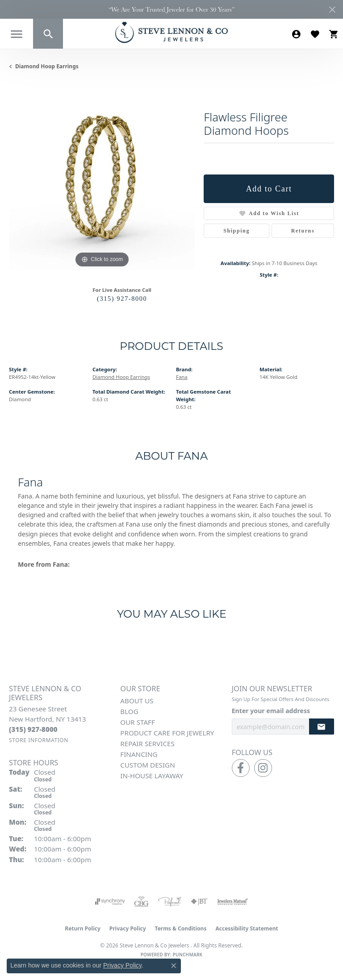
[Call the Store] (33, 729)
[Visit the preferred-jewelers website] (170, 901)
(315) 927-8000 (122, 299)
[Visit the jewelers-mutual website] (232, 901)
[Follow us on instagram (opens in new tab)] (263, 768)
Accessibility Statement (247, 928)
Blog (129, 711)
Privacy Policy (128, 928)
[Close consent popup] (174, 966)
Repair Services (147, 743)
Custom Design (147, 765)
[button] (48, 34)
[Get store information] (39, 740)
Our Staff (138, 722)
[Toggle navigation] (17, 34)
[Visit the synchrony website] (110, 901)
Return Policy (83, 928)
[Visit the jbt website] (199, 901)
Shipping (236, 231)
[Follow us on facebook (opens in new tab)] (241, 768)
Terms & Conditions (181, 928)
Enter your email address (271, 711)
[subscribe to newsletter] (322, 727)
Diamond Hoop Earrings (47, 66)
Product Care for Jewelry (167, 733)
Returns (303, 231)
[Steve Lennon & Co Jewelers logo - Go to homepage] (171, 32)
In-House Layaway (152, 776)
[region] (102, 177)
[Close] (332, 10)
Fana (182, 377)
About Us (137, 701)
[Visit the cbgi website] (142, 901)
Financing (139, 754)
